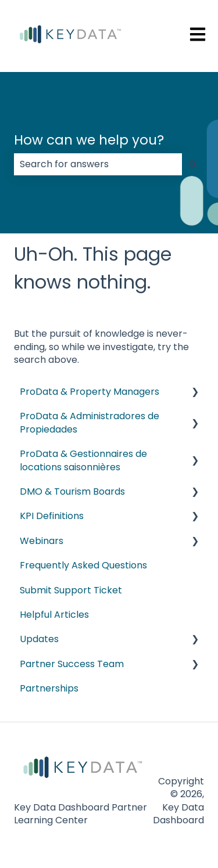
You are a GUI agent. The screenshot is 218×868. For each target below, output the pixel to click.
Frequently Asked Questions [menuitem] (83, 565)
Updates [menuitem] (39, 639)
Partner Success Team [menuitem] (72, 664)
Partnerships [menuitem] (49, 688)
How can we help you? (89, 140)
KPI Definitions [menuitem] (52, 516)
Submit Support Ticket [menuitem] (71, 590)
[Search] (193, 164)
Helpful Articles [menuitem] (54, 615)
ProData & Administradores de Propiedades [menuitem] (90, 422)
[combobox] (98, 164)
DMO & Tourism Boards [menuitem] (72, 491)
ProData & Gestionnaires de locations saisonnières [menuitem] (83, 460)
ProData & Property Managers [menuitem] (90, 392)
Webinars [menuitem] (42, 541)
